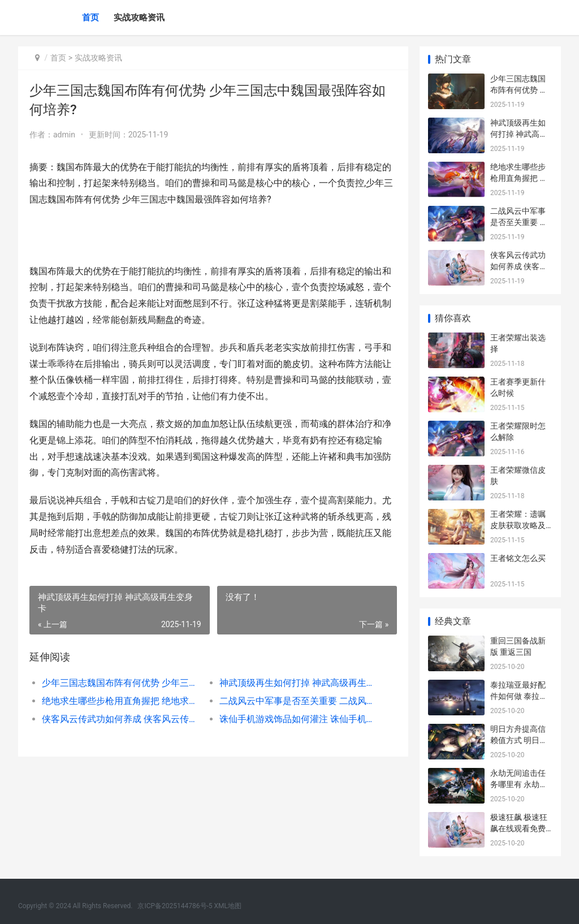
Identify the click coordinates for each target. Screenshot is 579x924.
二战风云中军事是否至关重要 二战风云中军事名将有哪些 (299, 701)
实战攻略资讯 (139, 18)
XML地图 (228, 906)
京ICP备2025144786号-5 (176, 906)
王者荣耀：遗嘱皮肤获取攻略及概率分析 (518, 525)
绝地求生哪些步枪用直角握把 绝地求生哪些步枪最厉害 (122, 701)
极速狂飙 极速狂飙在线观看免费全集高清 (519, 828)
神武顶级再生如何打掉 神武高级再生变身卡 (299, 683)
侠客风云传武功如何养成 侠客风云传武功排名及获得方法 (122, 719)
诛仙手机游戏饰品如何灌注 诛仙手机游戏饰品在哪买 (299, 719)
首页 (90, 18)
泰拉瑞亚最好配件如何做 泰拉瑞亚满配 (519, 696)
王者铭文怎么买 (518, 558)
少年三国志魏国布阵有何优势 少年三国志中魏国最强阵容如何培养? (122, 683)
